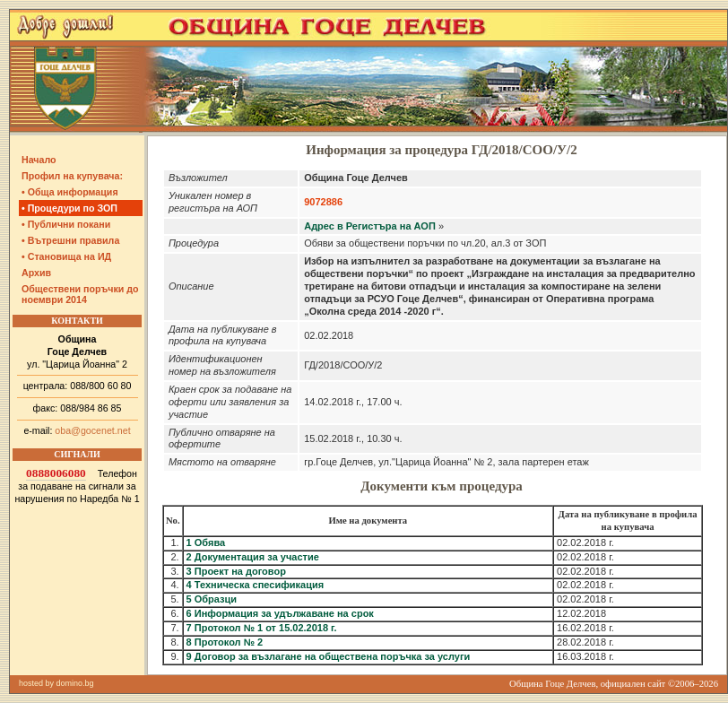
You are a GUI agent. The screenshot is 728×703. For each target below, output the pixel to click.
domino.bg (75, 683)
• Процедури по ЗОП (69, 208)
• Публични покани (66, 224)
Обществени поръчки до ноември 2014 (80, 294)
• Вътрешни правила (70, 240)
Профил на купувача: (72, 176)
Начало (39, 160)
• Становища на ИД (66, 256)
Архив (36, 273)
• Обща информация (70, 192)
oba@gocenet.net (92, 430)
